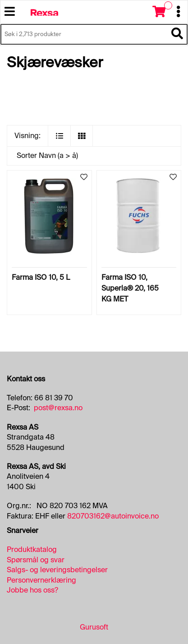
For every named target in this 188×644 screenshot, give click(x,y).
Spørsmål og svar (36, 560)
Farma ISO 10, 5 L (41, 277)
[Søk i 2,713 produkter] (84, 34)
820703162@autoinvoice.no (113, 516)
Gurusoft (94, 627)
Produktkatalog (32, 549)
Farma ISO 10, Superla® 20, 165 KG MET (130, 288)
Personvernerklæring (41, 580)
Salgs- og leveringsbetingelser (57, 570)
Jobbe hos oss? (32, 590)
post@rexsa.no (58, 408)
